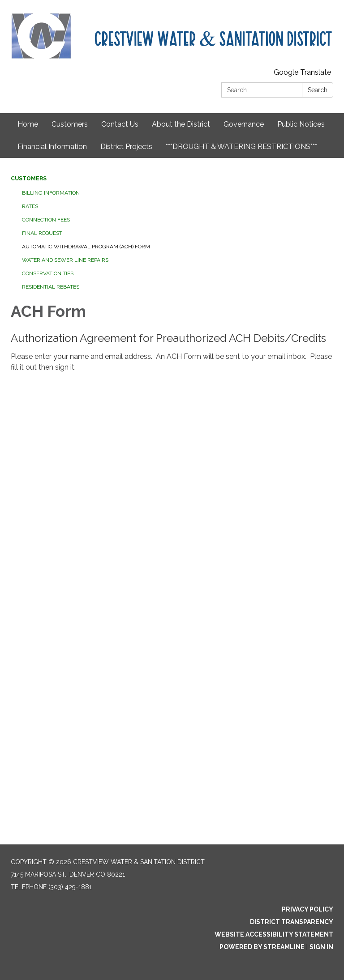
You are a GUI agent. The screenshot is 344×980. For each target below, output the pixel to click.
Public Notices (301, 124)
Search (318, 90)
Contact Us (120, 124)
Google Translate (302, 72)
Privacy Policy (307, 909)
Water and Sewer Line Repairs (65, 260)
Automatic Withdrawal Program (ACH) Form (86, 247)
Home (28, 124)
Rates (30, 206)
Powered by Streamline (262, 947)
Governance (244, 124)
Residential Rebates (51, 287)
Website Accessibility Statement (274, 934)
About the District (181, 124)
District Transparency (292, 922)
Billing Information (51, 193)
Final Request (42, 233)
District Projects (126, 147)
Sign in (321, 947)
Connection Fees (46, 220)
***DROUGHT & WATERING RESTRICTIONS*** (241, 147)
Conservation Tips (48, 273)
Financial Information (52, 147)
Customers (70, 124)
